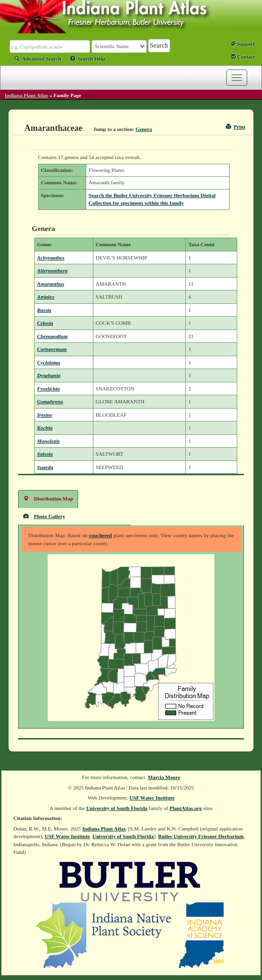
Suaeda (45, 467)
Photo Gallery (44, 516)
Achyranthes (51, 258)
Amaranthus (51, 284)
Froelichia (49, 389)
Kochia (45, 428)
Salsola (45, 454)
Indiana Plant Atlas (26, 95)
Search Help (88, 59)
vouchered (100, 535)
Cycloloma (49, 362)
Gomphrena (50, 401)
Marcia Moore (164, 777)
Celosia (45, 323)
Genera (144, 129)
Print (236, 127)
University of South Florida (117, 808)
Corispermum (52, 349)
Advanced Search (38, 59)
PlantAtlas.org (186, 808)
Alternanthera (52, 270)
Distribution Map (48, 498)
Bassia (44, 310)
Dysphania (49, 375)
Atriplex (46, 297)
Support (242, 44)
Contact (243, 57)
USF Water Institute (152, 798)
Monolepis (49, 441)
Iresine (45, 415)
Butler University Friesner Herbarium (201, 836)
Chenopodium (52, 336)
